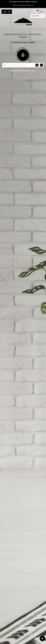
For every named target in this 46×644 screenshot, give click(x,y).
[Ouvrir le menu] (7, 12)
